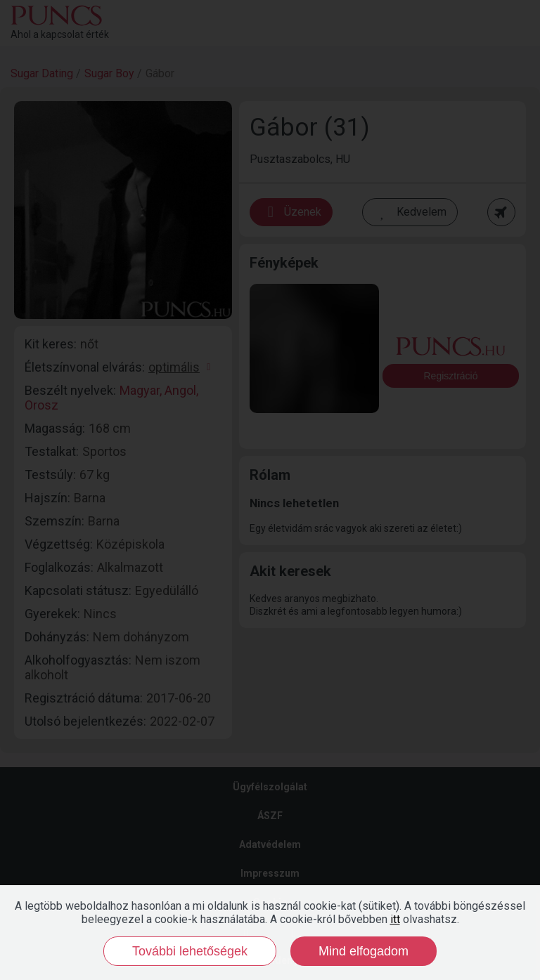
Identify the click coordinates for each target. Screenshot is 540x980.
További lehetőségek (190, 951)
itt (395, 919)
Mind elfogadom (364, 951)
